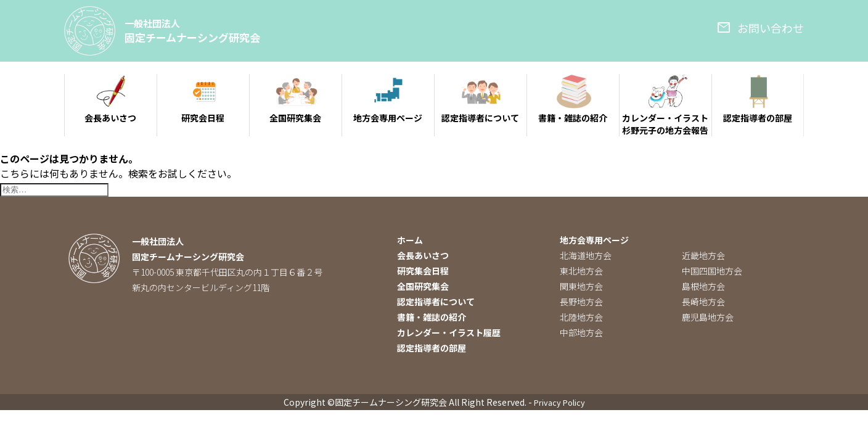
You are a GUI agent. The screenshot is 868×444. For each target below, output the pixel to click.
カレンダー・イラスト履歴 (449, 334)
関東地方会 (581, 287)
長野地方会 (581, 303)
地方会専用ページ (594, 241)
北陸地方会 (581, 318)
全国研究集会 (423, 287)
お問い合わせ (760, 28)
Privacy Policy (559, 404)
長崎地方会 (703, 303)
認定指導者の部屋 (432, 349)
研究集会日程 (423, 272)
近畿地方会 (703, 257)
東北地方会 (581, 272)
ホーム (410, 241)
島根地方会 (703, 287)
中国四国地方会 (712, 272)
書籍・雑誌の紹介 (432, 318)
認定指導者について (436, 303)
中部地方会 (581, 334)
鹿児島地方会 (708, 318)
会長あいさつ (423, 257)
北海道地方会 (586, 257)
